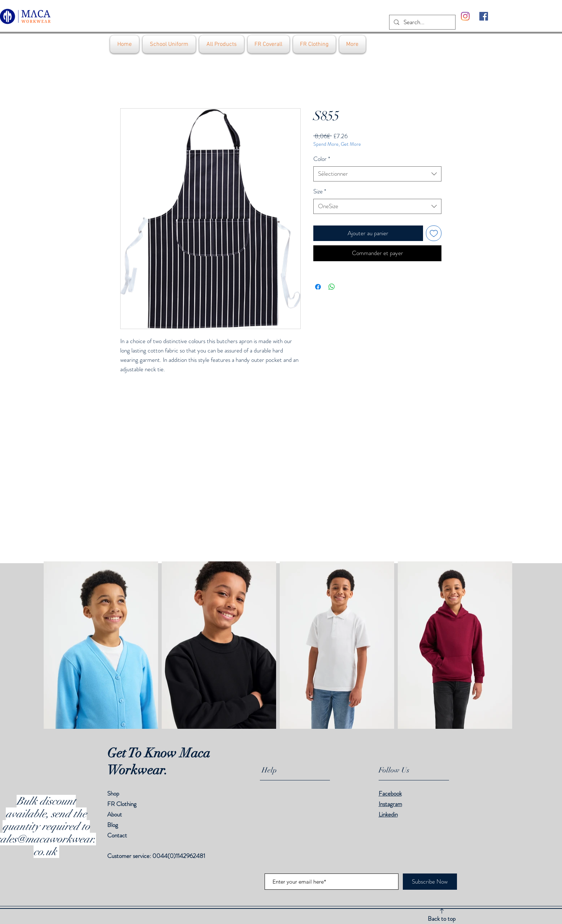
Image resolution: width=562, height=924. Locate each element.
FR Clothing (122, 804)
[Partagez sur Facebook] (318, 287)
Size (320, 191)
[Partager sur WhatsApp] (332, 287)
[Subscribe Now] (430, 882)
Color (322, 159)
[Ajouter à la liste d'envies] (434, 233)
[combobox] (377, 174)
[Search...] (422, 22)
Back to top (442, 919)
